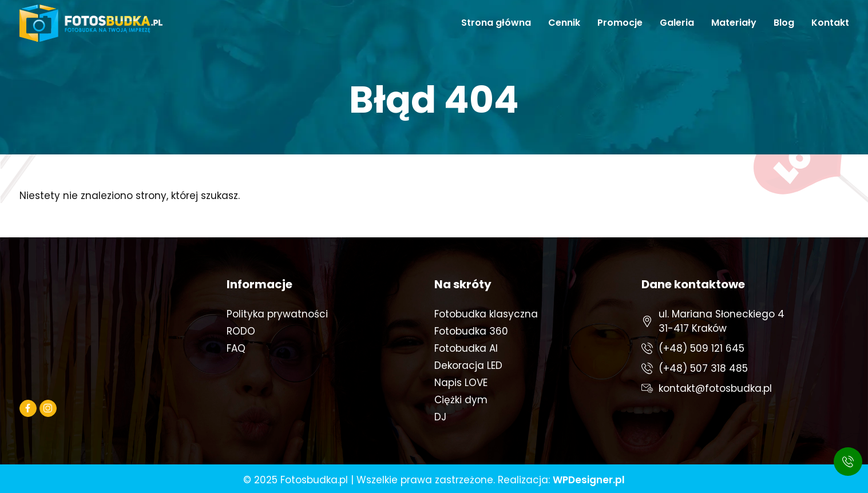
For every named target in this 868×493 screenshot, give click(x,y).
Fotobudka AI (466, 348)
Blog (784, 23)
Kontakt (830, 23)
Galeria (677, 23)
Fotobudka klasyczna (486, 314)
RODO (241, 331)
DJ (440, 417)
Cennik (564, 23)
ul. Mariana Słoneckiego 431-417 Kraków (722, 321)
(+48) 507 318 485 (703, 368)
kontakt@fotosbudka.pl (715, 388)
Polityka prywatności (277, 314)
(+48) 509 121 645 (701, 348)
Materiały (734, 23)
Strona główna (496, 23)
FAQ (236, 348)
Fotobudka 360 (471, 331)
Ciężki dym (461, 400)
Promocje (620, 23)
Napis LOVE (461, 383)
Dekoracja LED (468, 365)
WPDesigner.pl (589, 480)
